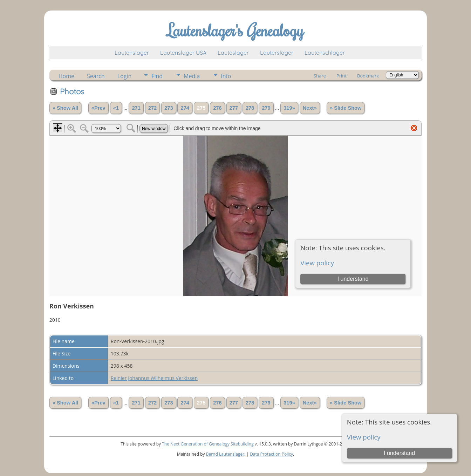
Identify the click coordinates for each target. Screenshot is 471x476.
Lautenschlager (325, 53)
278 (250, 108)
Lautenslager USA (183, 53)
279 (266, 108)
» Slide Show (346, 108)
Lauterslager (277, 53)
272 (152, 108)
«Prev (98, 108)
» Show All (66, 108)
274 (185, 108)
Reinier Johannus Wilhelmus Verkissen (154, 378)
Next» (310, 108)
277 (234, 108)
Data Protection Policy (271, 454)
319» (289, 108)
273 (169, 108)
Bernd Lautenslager (225, 454)
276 (217, 108)
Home (66, 76)
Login (125, 76)
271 (136, 108)
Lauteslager (233, 53)
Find (157, 76)
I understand (399, 453)
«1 (116, 108)
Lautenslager (132, 53)
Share (320, 76)
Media (192, 76)
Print (342, 76)
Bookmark (368, 76)
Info (226, 76)
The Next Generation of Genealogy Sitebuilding (208, 444)
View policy (364, 437)
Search (96, 76)
